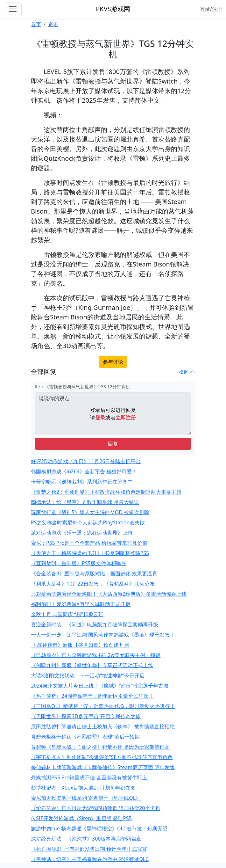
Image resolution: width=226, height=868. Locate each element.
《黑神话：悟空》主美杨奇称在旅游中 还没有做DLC (90, 859)
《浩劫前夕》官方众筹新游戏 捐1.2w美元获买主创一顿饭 (96, 655)
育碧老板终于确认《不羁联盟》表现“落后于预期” (86, 737)
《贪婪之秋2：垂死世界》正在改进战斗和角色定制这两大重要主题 (106, 492)
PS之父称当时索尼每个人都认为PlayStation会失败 (88, 522)
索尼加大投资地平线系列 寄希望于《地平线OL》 (86, 798)
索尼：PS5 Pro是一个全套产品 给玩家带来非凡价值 (89, 543)
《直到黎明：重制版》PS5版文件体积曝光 (79, 563)
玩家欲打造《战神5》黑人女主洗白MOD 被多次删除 (90, 512)
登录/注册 (211, 9)
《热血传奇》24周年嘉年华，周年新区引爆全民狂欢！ (92, 696)
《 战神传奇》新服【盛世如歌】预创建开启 (80, 645)
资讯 (53, 24)
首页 (36, 24)
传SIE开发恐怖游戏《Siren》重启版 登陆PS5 (81, 818)
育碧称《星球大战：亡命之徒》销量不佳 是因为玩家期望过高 (100, 747)
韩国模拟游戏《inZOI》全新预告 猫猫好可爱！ (84, 471)
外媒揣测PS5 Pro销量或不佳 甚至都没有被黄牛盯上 (89, 777)
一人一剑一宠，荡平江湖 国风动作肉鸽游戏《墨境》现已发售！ (103, 635)
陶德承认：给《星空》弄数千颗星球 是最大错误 (85, 502)
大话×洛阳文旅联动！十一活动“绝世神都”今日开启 (88, 675)
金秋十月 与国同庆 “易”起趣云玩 (67, 614)
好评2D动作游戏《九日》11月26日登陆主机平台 (86, 461)
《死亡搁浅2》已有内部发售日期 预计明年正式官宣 (89, 849)
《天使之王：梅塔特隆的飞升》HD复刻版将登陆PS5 (90, 553)
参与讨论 (113, 362)
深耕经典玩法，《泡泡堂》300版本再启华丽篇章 (86, 839)
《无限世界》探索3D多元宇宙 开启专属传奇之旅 (86, 716)
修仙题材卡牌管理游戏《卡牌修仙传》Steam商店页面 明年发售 (103, 767)
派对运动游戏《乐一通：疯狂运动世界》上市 (82, 533)
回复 (113, 444)
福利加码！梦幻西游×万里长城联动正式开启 (81, 604)
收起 (187, 372)
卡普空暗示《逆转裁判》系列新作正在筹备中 (82, 482)
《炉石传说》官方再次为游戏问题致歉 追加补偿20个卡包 (95, 808)
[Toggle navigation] (13, 9)
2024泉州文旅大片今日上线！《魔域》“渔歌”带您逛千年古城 (100, 686)
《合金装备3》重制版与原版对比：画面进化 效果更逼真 (94, 573)
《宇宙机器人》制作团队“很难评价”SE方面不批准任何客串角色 (102, 757)
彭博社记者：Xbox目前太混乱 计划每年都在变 (83, 788)
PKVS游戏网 (113, 9)
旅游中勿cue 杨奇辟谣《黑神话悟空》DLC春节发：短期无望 (99, 828)
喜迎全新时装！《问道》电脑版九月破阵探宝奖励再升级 (95, 624)
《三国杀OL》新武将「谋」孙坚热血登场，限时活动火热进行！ (103, 706)
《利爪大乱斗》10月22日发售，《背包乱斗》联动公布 (93, 584)
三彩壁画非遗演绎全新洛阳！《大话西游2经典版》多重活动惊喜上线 (109, 594)
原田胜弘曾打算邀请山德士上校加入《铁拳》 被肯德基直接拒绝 (103, 726)
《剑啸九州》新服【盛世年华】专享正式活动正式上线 (92, 665)
